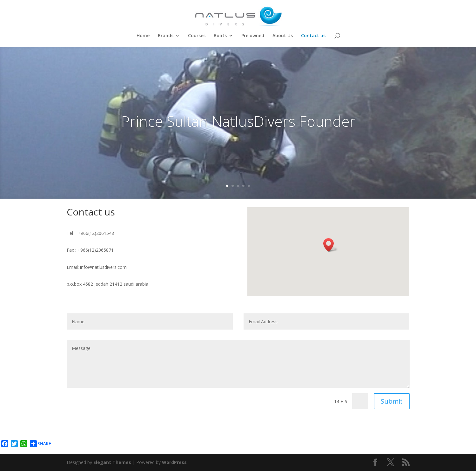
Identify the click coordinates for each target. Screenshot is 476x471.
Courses (197, 36)
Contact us (313, 36)
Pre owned (253, 36)
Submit (392, 401)
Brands (166, 36)
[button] (331, 245)
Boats (220, 36)
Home (143, 36)
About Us (283, 36)
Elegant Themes (112, 462)
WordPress (174, 462)
